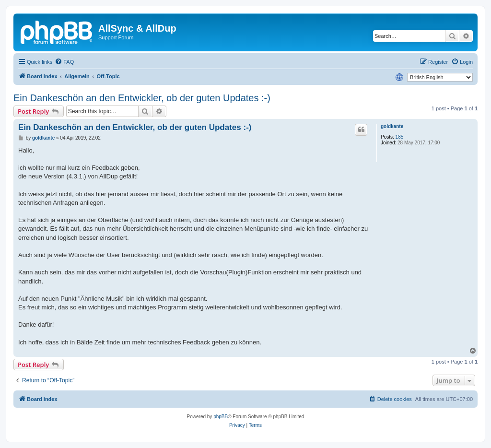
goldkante (392, 126)
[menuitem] (64, 62)
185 (400, 137)
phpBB (221, 417)
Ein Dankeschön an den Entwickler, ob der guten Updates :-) (142, 98)
